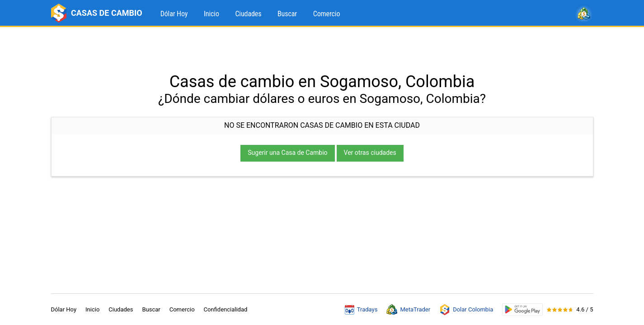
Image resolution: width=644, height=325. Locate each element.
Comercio (327, 14)
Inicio (212, 14)
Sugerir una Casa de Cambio (287, 153)
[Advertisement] (322, 50)
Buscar (287, 14)
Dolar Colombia (466, 310)
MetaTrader (408, 310)
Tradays (361, 310)
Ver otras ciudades (370, 153)
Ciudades (248, 14)
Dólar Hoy (174, 14)
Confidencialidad (226, 309)
